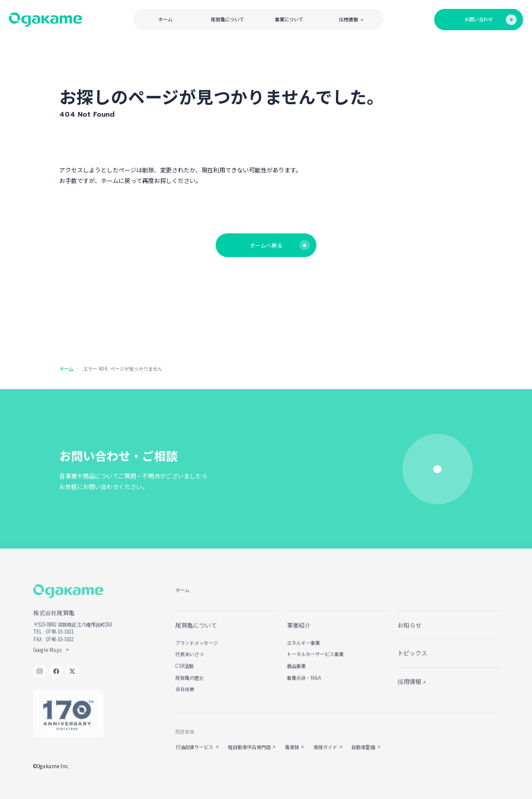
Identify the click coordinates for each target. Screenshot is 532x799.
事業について (289, 19)
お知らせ (409, 630)
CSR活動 (185, 671)
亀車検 (292, 753)
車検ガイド (325, 753)
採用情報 (351, 19)
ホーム (165, 19)
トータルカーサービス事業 (315, 660)
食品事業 (296, 671)
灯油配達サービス (194, 753)
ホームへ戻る (280, 245)
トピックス (412, 659)
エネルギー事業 (303, 648)
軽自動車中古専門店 (249, 753)
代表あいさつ (190, 660)
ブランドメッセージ (197, 648)
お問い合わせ (491, 19)
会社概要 (185, 695)
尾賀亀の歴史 (190, 683)
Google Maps (48, 655)
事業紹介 (299, 630)
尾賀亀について (227, 19)
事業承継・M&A (304, 683)
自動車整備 (363, 753)
